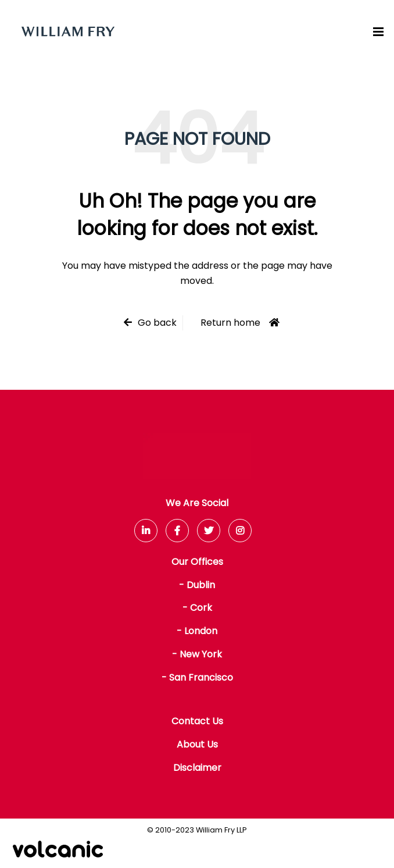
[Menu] (378, 31)
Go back (157, 323)
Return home (230, 323)
